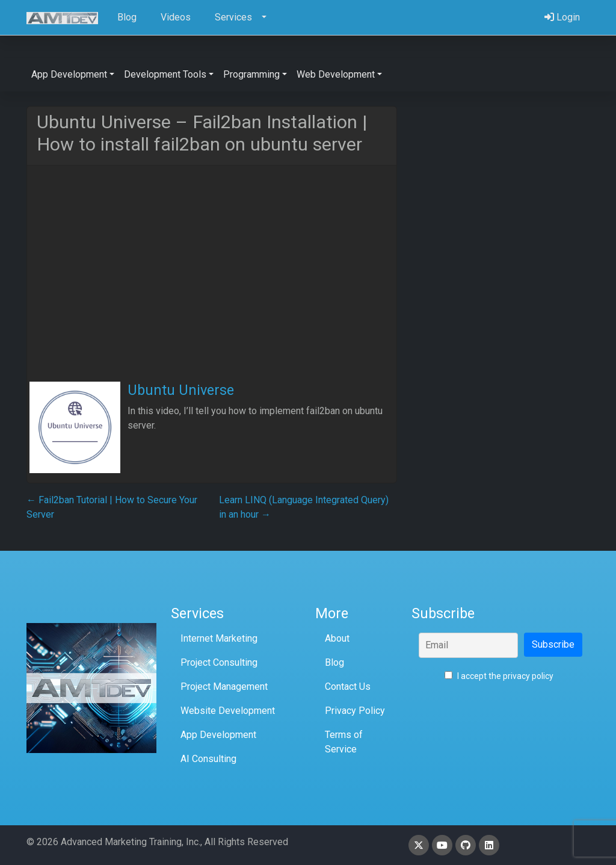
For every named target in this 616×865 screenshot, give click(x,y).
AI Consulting (208, 759)
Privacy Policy (355, 711)
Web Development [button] (336, 74)
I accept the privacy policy (499, 676)
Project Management (224, 687)
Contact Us (348, 687)
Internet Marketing (219, 638)
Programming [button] (251, 74)
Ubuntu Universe (181, 390)
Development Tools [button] (165, 74)
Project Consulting (219, 662)
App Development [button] (69, 74)
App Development (218, 735)
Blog (334, 662)
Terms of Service (344, 742)
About (337, 638)
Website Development (228, 711)
